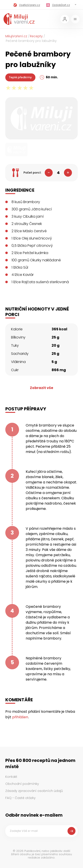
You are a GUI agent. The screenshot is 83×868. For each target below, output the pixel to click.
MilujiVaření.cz (16, 36)
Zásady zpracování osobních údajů (34, 791)
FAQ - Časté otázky (20, 798)
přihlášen (20, 717)
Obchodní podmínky (22, 784)
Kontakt (11, 777)
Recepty (36, 36)
